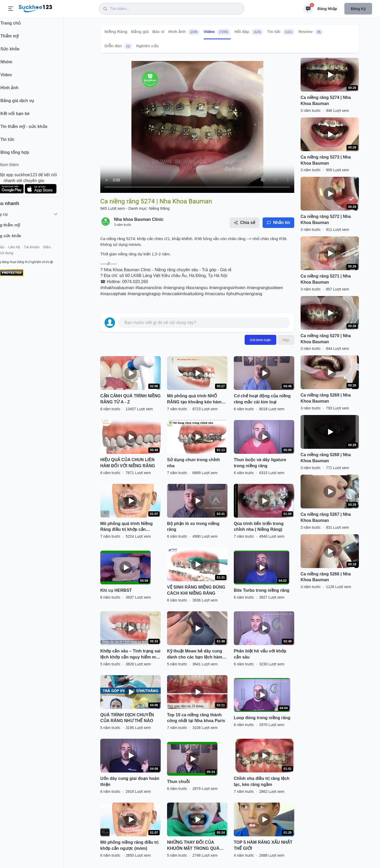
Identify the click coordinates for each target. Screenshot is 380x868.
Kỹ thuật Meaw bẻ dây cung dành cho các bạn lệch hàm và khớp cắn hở (195, 655)
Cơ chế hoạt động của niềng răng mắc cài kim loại (262, 399)
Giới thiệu (12, 250)
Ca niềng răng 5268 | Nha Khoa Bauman (326, 458)
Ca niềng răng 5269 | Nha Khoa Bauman (326, 398)
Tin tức (281, 32)
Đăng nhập (327, 9)
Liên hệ (29, 250)
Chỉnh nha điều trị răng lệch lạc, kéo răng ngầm (262, 781)
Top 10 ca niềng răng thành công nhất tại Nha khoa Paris (196, 718)
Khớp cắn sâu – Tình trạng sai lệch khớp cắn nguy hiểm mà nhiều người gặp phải (130, 655)
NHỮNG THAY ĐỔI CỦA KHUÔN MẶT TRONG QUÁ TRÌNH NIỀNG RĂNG (193, 846)
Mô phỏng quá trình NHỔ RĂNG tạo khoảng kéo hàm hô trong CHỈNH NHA (194, 399)
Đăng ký (358, 9)
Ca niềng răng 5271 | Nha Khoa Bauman (326, 279)
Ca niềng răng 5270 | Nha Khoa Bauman (326, 339)
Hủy (286, 340)
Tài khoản (47, 250)
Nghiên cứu (147, 46)
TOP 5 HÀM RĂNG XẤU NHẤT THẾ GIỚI (263, 845)
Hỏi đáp (249, 32)
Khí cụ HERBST (116, 590)
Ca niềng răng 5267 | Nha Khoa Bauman (326, 517)
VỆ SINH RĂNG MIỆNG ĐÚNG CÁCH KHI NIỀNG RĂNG (196, 590)
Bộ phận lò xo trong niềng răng (193, 527)
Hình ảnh (184, 32)
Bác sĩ (158, 32)
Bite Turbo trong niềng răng (262, 590)
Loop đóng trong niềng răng (262, 718)
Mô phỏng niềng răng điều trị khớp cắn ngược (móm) (129, 845)
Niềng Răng (116, 32)
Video (217, 32)
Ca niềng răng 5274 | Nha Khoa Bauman (326, 101)
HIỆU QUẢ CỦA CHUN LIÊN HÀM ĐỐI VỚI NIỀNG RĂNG (128, 463)
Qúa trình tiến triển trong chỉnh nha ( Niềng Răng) (259, 527)
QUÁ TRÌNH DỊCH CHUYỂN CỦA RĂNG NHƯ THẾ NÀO (127, 718)
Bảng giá (140, 32)
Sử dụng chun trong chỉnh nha (193, 463)
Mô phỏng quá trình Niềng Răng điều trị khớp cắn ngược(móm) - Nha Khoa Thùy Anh (127, 527)
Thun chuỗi (178, 782)
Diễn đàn (118, 46)
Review (311, 32)
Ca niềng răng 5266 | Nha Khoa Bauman (326, 577)
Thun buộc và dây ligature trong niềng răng (260, 463)
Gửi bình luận (260, 340)
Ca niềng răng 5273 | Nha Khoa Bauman (326, 160)
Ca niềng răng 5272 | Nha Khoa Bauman (326, 220)
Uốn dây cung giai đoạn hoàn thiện (130, 781)
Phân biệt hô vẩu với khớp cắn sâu (260, 654)
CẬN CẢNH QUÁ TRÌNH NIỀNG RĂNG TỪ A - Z (130, 399)
